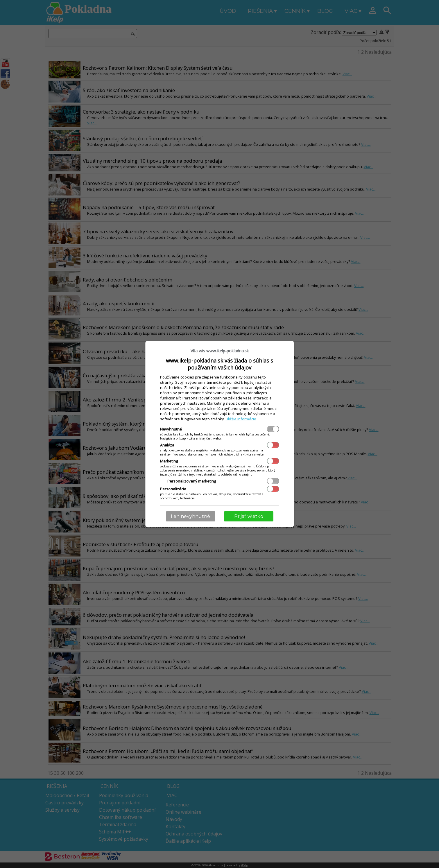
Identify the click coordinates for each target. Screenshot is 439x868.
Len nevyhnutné (190, 516)
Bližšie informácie (241, 419)
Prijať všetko (249, 516)
